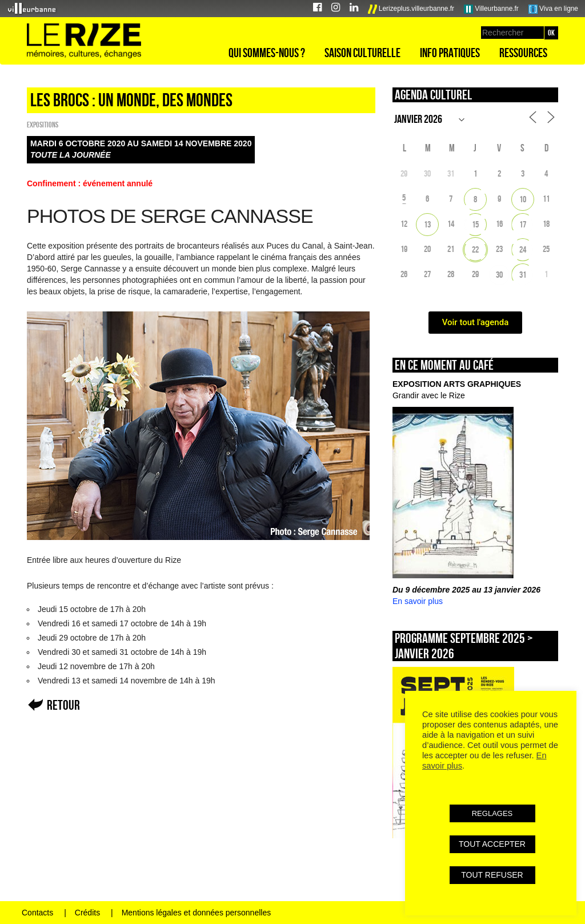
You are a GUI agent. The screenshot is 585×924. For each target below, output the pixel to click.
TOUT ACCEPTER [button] (492, 844)
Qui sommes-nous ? (267, 53)
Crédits (87, 913)
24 (523, 249)
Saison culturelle (362, 53)
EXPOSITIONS (43, 125)
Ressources (523, 53)
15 (475, 224)
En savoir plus (418, 601)
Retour (63, 705)
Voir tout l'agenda (476, 322)
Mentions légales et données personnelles (197, 913)
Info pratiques (450, 53)
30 (499, 275)
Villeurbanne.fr (491, 9)
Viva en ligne (553, 9)
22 (475, 249)
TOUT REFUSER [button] (492, 875)
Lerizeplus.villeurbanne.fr (411, 9)
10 (523, 199)
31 (523, 275)
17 (523, 224)
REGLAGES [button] (492, 813)
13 (427, 224)
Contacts (37, 913)
